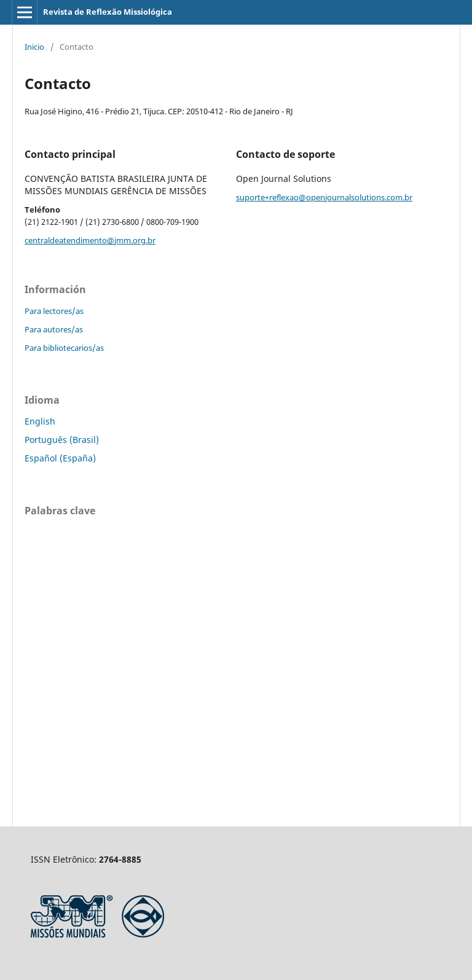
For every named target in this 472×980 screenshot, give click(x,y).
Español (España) (60, 458)
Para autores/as (54, 329)
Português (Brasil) (62, 440)
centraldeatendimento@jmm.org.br (90, 240)
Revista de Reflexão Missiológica (108, 12)
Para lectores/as (54, 311)
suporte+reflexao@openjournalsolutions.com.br (324, 197)
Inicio (34, 47)
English (40, 421)
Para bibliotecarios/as (64, 348)
